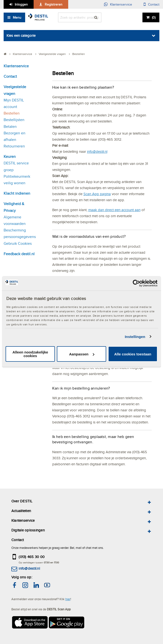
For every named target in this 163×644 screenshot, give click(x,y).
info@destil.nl (97, 151)
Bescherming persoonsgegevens (20, 233)
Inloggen (21, 4)
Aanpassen (82, 354)
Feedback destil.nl (19, 254)
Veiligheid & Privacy (14, 207)
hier (68, 599)
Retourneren (14, 146)
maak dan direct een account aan (114, 210)
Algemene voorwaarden (15, 220)
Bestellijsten (14, 120)
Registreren (54, 4)
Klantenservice (121, 4)
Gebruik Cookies (18, 243)
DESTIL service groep (16, 166)
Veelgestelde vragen (15, 90)
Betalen (10, 126)
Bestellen (12, 113)
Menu (17, 17)
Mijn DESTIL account (14, 103)
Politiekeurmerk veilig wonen (17, 180)
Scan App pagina (97, 194)
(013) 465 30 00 (32, 557)
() (154, 17)
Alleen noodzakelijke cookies (30, 354)
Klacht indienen (17, 193)
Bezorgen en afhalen (15, 136)
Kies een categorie (21, 35)
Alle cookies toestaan (133, 354)
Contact (154, 4)
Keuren (10, 157)
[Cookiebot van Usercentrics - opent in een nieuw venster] (136, 283)
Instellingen (135, 337)
